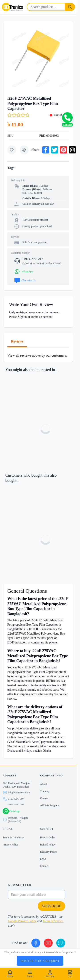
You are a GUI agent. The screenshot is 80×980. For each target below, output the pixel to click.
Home (10, 974)
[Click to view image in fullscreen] (38, 56)
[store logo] (12, 7)
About (44, 784)
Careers (44, 798)
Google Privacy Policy (22, 921)
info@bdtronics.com (19, 792)
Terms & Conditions (14, 837)
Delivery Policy (49, 852)
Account (50, 974)
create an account (42, 317)
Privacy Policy (10, 845)
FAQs (43, 859)
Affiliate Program (50, 805)
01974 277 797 (16, 799)
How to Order (48, 837)
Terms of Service (53, 921)
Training (45, 791)
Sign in (22, 317)
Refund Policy (48, 845)
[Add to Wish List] (12, 150)
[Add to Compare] (24, 150)
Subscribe (51, 906)
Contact (44, 866)
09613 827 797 (16, 804)
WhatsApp (14, 811)
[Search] (70, 7)
